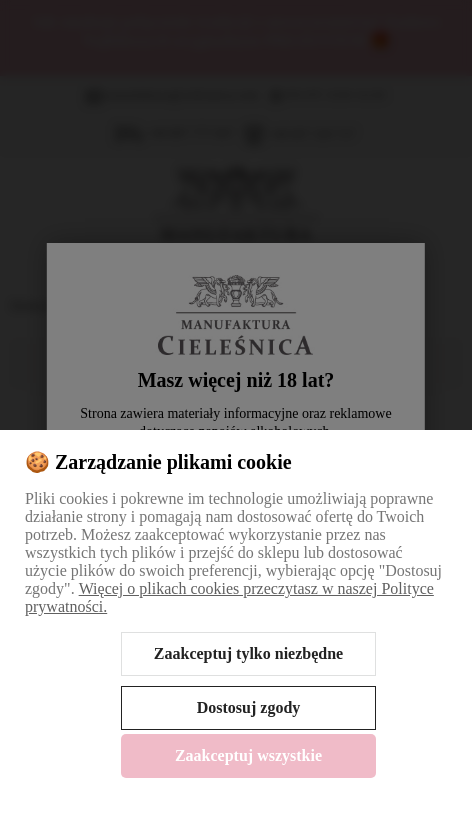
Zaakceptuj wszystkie (248, 755)
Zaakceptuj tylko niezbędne (248, 653)
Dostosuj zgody (249, 707)
